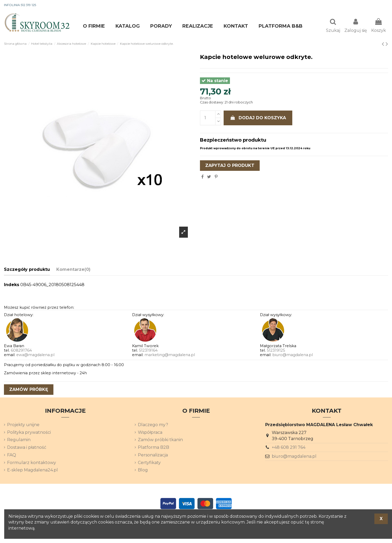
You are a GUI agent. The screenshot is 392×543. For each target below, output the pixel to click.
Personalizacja (153, 455)
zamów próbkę (29, 390)
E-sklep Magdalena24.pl (32, 470)
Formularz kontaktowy (32, 463)
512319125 (276, 351)
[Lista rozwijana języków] (379, 5)
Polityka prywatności (29, 433)
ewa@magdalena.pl (35, 355)
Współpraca (150, 433)
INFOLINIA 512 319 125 (20, 5)
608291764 (21, 351)
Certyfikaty (149, 463)
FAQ (12, 455)
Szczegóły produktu (27, 270)
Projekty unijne (23, 425)
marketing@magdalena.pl (170, 355)
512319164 (148, 351)
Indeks (12, 285)
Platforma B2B (154, 448)
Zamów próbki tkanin (160, 440)
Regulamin (19, 440)
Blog (143, 470)
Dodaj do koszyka (258, 118)
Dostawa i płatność (27, 448)
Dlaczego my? (153, 425)
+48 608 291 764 (289, 448)
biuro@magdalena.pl (293, 355)
